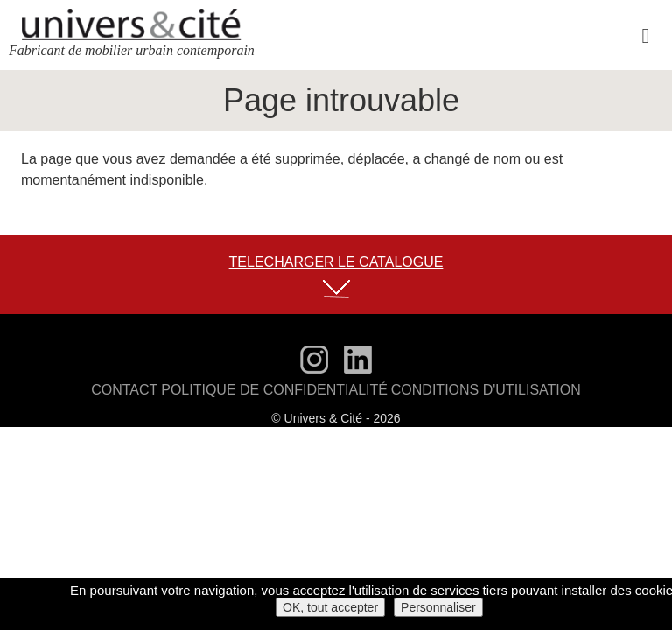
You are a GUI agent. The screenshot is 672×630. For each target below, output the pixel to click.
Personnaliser (438, 607)
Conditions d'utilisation (471, 392)
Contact (145, 392)
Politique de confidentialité (279, 392)
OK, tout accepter (330, 607)
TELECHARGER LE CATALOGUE (336, 263)
